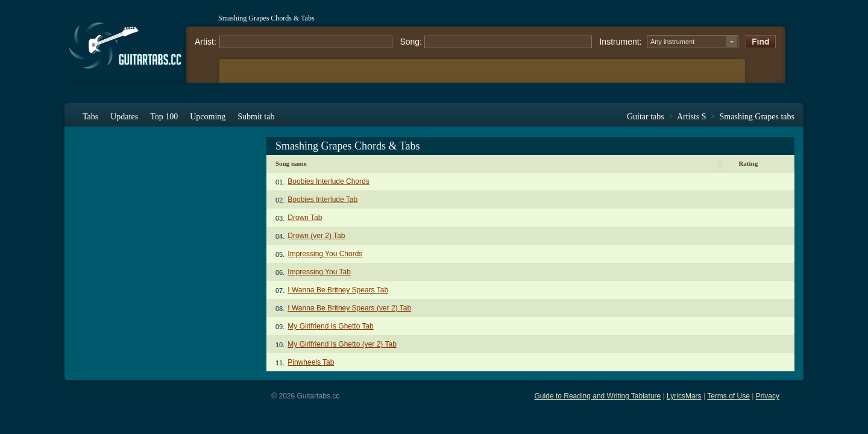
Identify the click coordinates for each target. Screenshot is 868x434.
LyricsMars (684, 396)
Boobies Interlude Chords (328, 181)
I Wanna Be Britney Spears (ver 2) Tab (349, 308)
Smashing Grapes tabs (757, 117)
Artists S (692, 117)
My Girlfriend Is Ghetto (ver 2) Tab (342, 344)
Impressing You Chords (325, 254)
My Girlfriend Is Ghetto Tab (331, 326)
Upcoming (208, 117)
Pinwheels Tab (311, 362)
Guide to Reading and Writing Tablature (598, 396)
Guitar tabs (646, 117)
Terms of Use (728, 396)
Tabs (90, 117)
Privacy (768, 396)
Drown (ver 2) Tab (316, 236)
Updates (124, 117)
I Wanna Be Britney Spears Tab (338, 290)
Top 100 (164, 117)
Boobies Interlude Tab (322, 200)
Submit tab (256, 117)
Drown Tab (305, 218)
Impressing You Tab (319, 272)
